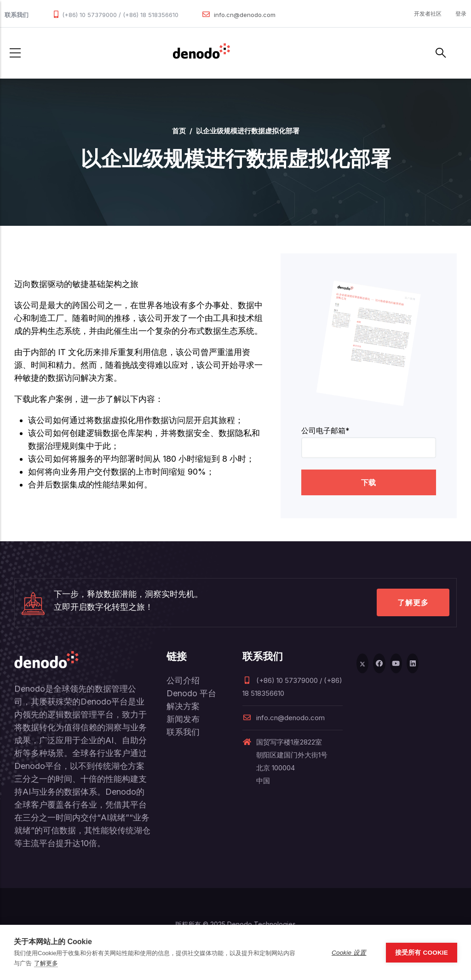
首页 (179, 131)
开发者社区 (428, 14)
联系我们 (183, 732)
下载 (368, 482)
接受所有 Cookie (422, 953)
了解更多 (413, 602)
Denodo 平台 (191, 693)
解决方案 (183, 706)
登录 (461, 14)
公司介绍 (183, 680)
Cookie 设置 (349, 953)
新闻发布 (183, 719)
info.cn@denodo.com (245, 15)
